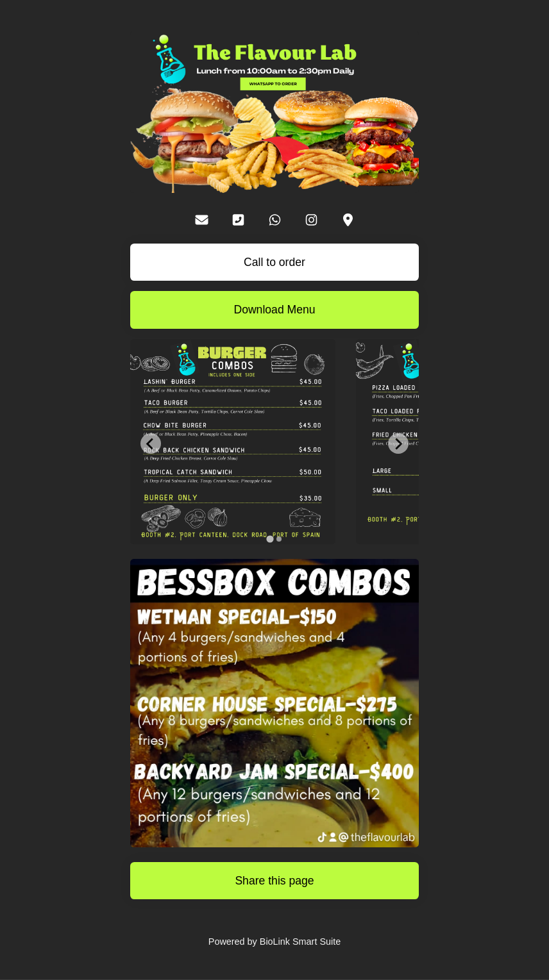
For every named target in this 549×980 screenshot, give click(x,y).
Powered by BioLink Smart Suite (274, 942)
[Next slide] (398, 444)
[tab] (270, 539)
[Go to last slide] (151, 444)
